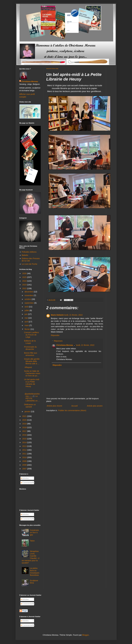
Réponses (58, 341)
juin (26, 314)
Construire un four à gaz (34, 532)
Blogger (85, 635)
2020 (25, 420)
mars (27, 325)
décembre (29, 292)
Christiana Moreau (65, 345)
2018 (25, 427)
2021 (25, 416)
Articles (25, 478)
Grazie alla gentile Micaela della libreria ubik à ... (32, 361)
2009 (25, 461)
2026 (25, 273)
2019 (25, 424)
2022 (25, 288)
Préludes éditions (29, 252)
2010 (25, 457)
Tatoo (32, 541)
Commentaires (28, 483)
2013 (25, 446)
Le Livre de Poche (30, 264)
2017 (25, 431)
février (27, 329)
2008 (25, 465)
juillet (27, 310)
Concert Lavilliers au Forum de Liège (32, 335)
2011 (25, 454)
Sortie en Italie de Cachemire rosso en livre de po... (32, 373)
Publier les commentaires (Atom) (72, 410)
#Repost (28, 367)
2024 (25, 281)
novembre (29, 295)
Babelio (25, 255)
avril (27, 322)
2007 (25, 469)
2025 (25, 277)
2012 (25, 450)
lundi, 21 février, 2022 (73, 315)
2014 (25, 442)
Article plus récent (54, 406)
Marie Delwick (57, 315)
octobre (28, 299)
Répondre (55, 335)
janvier (28, 411)
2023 (25, 285)
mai (26, 318)
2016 (25, 435)
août (27, 307)
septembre (29, 303)
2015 (25, 439)
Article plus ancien (95, 406)
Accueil (75, 406)
